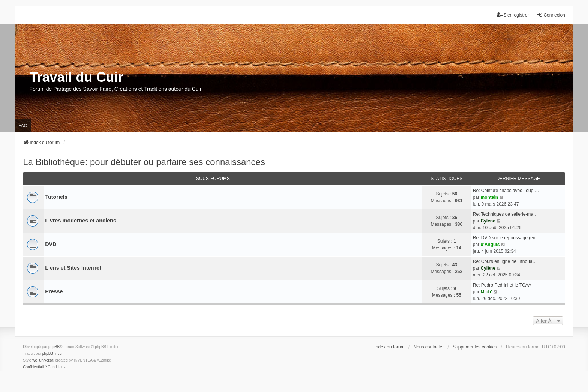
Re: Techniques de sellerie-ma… (505, 214)
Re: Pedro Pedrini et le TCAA (502, 285)
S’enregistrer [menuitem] (513, 15)
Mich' (486, 292)
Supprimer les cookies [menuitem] (475, 347)
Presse (54, 291)
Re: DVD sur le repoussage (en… (506, 238)
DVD (51, 244)
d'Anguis (490, 245)
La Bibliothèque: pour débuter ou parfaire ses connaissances (144, 162)
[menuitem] (35, 367)
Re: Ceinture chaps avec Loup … (506, 191)
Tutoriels (56, 197)
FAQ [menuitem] (23, 126)
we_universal (43, 360)
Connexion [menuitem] (551, 15)
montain (489, 197)
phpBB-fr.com (53, 354)
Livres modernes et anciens (81, 221)
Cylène (488, 221)
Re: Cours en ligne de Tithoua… (505, 261)
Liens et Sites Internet (73, 268)
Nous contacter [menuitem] (428, 347)
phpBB (54, 347)
